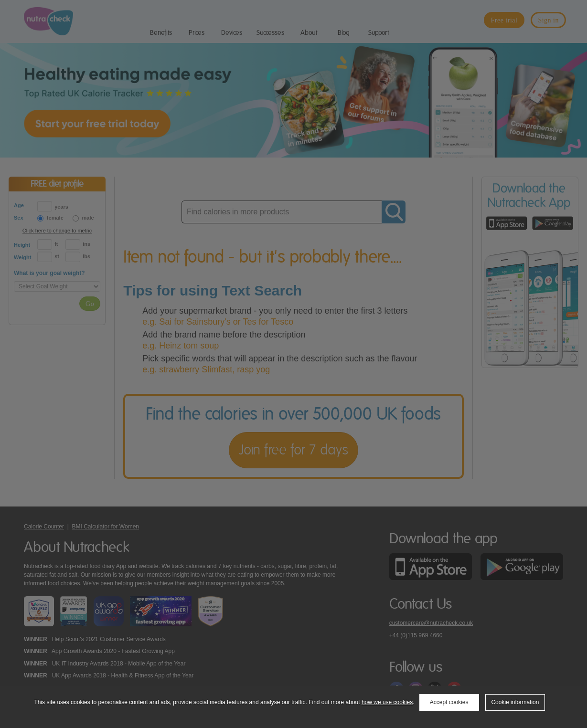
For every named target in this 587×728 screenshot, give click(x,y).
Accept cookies (449, 702)
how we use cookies (387, 702)
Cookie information (515, 702)
